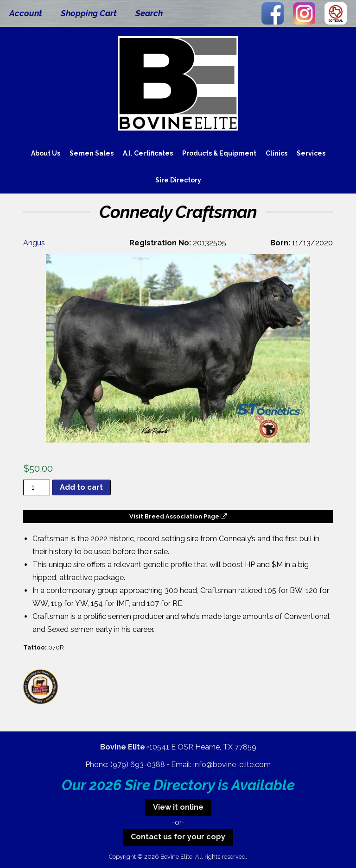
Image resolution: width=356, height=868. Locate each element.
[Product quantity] (37, 487)
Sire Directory (178, 180)
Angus (34, 243)
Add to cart (81, 487)
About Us (46, 153)
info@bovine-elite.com (232, 765)
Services (311, 153)
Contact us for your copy (178, 837)
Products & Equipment (219, 153)
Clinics (277, 153)
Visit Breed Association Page (178, 516)
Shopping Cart (89, 13)
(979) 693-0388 (138, 765)
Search (149, 13)
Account (26, 13)
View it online (178, 807)
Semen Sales (92, 153)
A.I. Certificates (148, 153)
